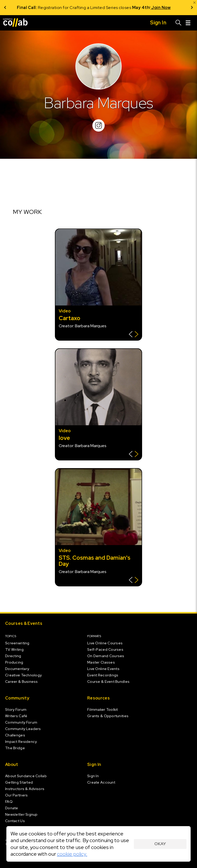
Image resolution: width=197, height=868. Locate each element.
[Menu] (188, 23)
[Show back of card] (134, 335)
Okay (160, 844)
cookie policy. (72, 854)
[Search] (179, 23)
